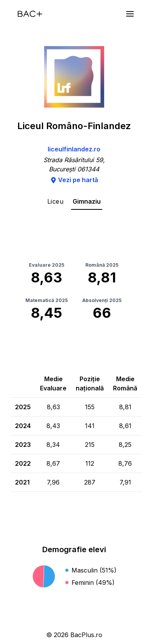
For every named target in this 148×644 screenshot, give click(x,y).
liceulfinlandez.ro (74, 149)
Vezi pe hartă (74, 180)
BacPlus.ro (86, 635)
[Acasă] (30, 14)
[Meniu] (130, 14)
